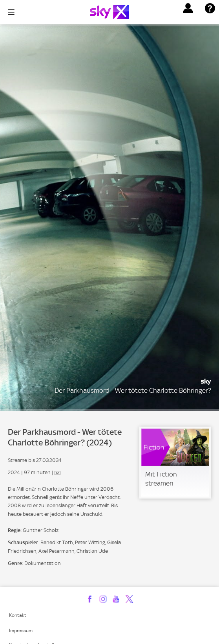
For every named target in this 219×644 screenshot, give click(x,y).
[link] (175, 463)
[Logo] (109, 12)
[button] (188, 8)
